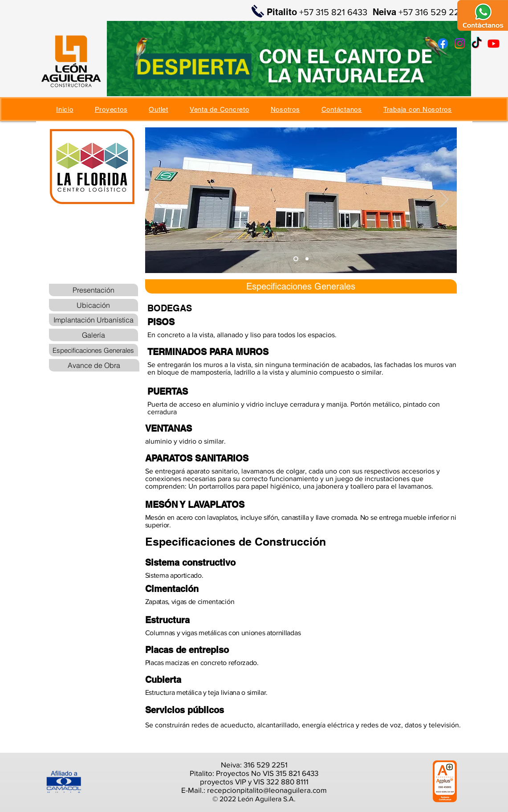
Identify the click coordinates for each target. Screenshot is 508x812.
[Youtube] (494, 43)
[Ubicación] (93, 305)
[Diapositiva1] (296, 259)
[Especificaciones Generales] (93, 350)
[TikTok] (477, 43)
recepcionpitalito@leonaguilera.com (267, 790)
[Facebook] (443, 43)
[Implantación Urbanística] (93, 320)
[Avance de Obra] (94, 365)
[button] (111, 109)
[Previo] (158, 200)
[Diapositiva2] (307, 259)
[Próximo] (444, 200)
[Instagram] (460, 43)
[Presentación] (93, 290)
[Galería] (93, 335)
